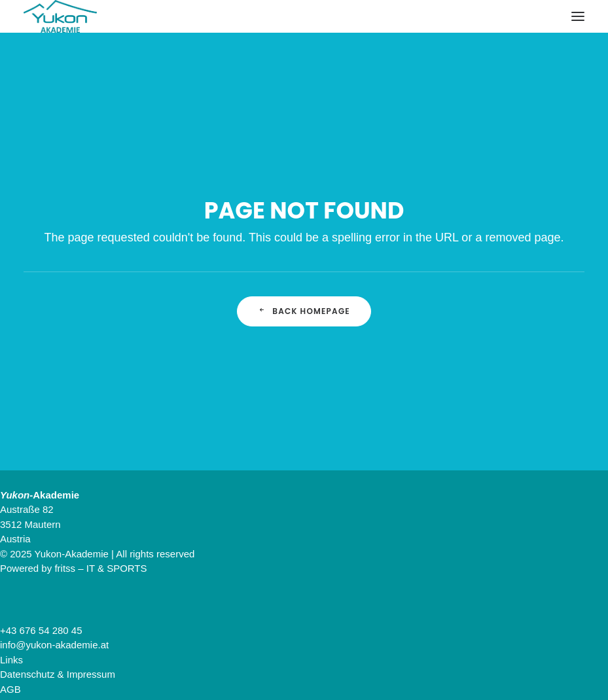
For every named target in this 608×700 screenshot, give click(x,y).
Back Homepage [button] (304, 311)
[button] (578, 16)
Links (11, 660)
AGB (10, 689)
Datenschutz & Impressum (58, 674)
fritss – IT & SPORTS (100, 568)
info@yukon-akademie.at (54, 645)
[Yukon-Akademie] (60, 16)
